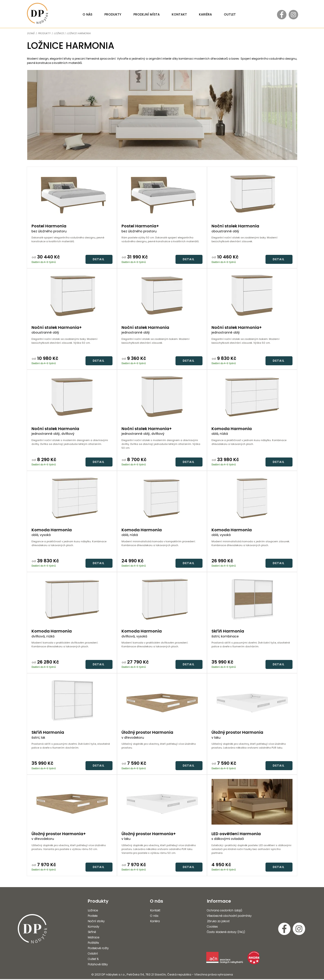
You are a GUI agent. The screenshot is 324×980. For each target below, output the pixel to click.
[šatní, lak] (72, 738)
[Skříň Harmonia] (72, 732)
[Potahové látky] (101, 964)
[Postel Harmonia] (72, 226)
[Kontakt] (163, 910)
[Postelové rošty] (100, 948)
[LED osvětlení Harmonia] (252, 834)
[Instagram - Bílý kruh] (299, 929)
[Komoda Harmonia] (72, 530)
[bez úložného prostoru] (72, 231)
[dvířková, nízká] (72, 636)
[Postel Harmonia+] (162, 226)
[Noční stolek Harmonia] (72, 429)
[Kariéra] (163, 921)
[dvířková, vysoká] (162, 636)
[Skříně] (100, 932)
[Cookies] (230, 927)
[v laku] (162, 839)
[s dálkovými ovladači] (252, 839)
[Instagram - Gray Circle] (293, 15)
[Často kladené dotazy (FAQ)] (230, 932)
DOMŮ (31, 33)
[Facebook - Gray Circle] (282, 15)
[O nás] (163, 916)
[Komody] (100, 927)
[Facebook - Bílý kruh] (284, 929)
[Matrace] (100, 937)
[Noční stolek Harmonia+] (72, 327)
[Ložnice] (100, 910)
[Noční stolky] (100, 921)
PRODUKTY (44, 33)
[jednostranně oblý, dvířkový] (72, 434)
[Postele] (100, 916)
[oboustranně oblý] (72, 333)
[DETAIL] (99, 259)
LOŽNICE (59, 33)
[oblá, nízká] (162, 535)
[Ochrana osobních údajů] (230, 910)
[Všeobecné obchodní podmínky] (232, 916)
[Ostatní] (100, 954)
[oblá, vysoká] (72, 535)
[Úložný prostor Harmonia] (162, 732)
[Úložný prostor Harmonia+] (72, 834)
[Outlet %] (100, 959)
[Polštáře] (100, 943)
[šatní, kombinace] (252, 636)
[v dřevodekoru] (72, 839)
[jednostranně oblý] (162, 333)
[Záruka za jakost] (232, 921)
